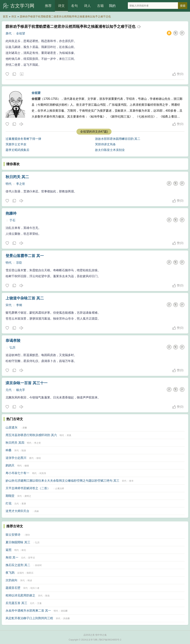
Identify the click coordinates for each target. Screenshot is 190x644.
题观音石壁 (13, 588)
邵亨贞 (32, 558)
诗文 (61, 6)
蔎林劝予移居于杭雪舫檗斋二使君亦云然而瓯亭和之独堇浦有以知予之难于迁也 (65, 16)
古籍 (100, 6)
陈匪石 (30, 573)
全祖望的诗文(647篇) (94, 132)
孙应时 (38, 565)
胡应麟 (64, 611)
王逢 (39, 603)
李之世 (21, 184)
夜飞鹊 (10, 573)
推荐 (48, 6)
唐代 (9, 33)
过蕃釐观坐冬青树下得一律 (23, 139)
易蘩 (25, 428)
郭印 (28, 535)
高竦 (37, 511)
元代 (9, 390)
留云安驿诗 (13, 535)
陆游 (24, 451)
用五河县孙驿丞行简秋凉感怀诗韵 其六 (31, 435)
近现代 (21, 573)
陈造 (47, 596)
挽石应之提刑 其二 (18, 565)
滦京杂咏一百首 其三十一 (27, 383)
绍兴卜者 (35, 588)
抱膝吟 (11, 213)
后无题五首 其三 (16, 603)
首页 (5, 16)
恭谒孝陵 (13, 341)
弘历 (12, 347)
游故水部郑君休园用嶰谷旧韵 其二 (118, 139)
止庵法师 (60, 488)
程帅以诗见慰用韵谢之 (20, 595)
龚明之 (28, 496)
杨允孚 (21, 390)
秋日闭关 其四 (15, 443)
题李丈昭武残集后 (17, 150)
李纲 (19, 305)
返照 (9, 550)
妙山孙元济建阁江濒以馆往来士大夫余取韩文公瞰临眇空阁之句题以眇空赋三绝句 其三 (62, 481)
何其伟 (43, 473)
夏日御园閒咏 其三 (18, 542)
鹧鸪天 (10, 465)
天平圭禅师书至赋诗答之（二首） (28, 488)
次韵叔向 (12, 580)
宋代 (9, 305)
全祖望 (21, 33)
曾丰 (131, 481)
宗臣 (19, 263)
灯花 (9, 503)
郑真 (69, 435)
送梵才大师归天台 (17, 511)
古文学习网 (22, 6)
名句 (74, 6)
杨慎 (27, 466)
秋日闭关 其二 (17, 177)
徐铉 (39, 458)
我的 (112, 6)
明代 (9, 184)
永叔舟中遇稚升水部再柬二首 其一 (28, 611)
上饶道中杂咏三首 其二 (25, 298)
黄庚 (24, 504)
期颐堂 (10, 496)
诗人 (87, 6)
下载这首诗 (22, 74)
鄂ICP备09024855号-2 (110, 640)
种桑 (9, 450)
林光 (24, 550)
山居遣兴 (12, 427)
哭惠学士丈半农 (16, 144)
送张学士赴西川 (16, 458)
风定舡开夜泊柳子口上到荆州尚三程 (29, 618)
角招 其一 (12, 557)
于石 (12, 220)
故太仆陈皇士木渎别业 (110, 150)
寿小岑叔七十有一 (17, 473)
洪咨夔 (66, 618)
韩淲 (30, 580)
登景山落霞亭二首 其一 (25, 256)
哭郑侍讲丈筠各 (105, 144)
